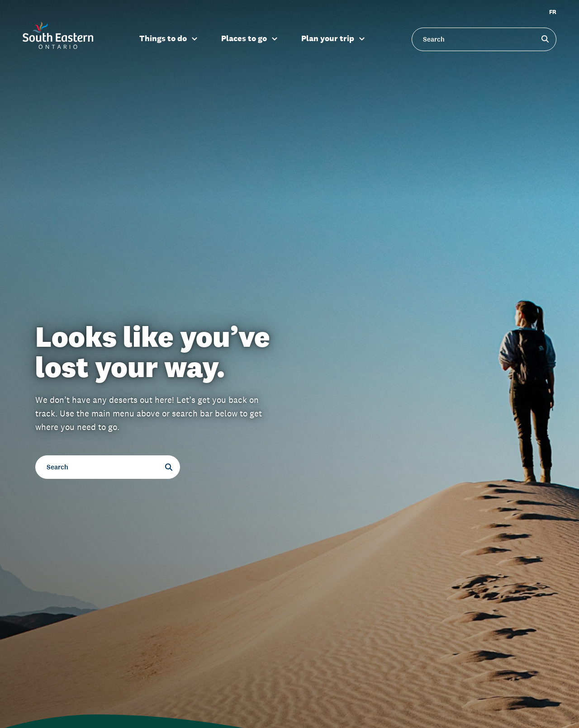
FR (553, 12)
